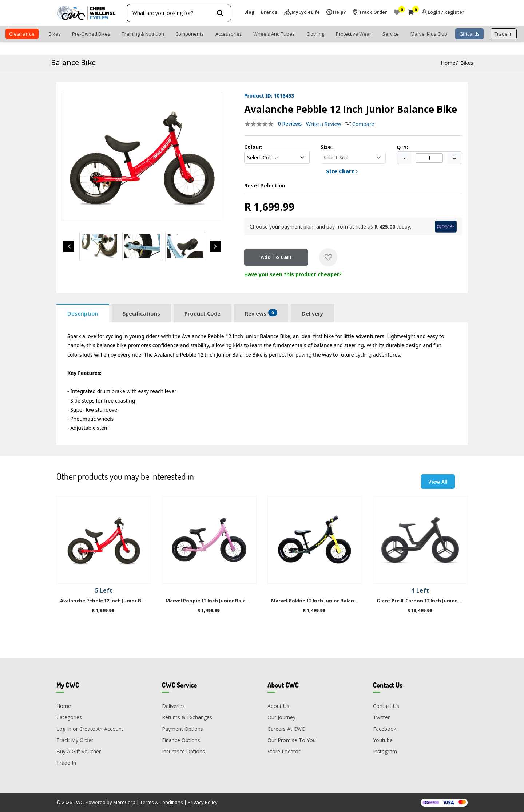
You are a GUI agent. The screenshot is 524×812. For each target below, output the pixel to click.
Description (83, 313)
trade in (504, 34)
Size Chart (342, 171)
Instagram (385, 751)
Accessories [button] (229, 34)
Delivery (312, 313)
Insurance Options (183, 751)
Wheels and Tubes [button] (274, 34)
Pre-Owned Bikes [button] (91, 34)
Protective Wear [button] (354, 34)
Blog (249, 12)
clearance (22, 34)
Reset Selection (265, 185)
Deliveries (173, 706)
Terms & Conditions (162, 802)
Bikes (467, 63)
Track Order (373, 12)
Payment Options (182, 729)
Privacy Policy (203, 802)
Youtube (383, 740)
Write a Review (323, 124)
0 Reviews (290, 124)
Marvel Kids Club (429, 34)
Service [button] (391, 34)
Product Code (203, 313)
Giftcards (469, 34)
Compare (360, 124)
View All (438, 482)
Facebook (385, 729)
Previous (69, 246)
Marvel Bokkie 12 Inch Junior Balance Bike (321, 601)
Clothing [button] (315, 34)
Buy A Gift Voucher (79, 751)
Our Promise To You (292, 740)
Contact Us (386, 706)
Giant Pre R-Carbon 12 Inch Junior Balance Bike (433, 601)
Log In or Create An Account (90, 729)
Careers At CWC (286, 729)
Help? (339, 12)
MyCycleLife (306, 12)
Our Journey (281, 717)
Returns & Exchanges (187, 717)
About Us (278, 706)
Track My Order (75, 740)
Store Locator (284, 751)
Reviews (261, 313)
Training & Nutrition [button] (143, 34)
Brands (269, 12)
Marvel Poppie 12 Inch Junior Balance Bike (216, 601)
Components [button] (190, 34)
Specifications (141, 313)
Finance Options (181, 740)
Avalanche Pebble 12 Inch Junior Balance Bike (114, 601)
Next (215, 246)
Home (448, 63)
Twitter (381, 717)
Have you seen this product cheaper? (293, 274)
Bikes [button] (55, 34)
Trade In (66, 763)
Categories (69, 717)
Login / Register (446, 12)
